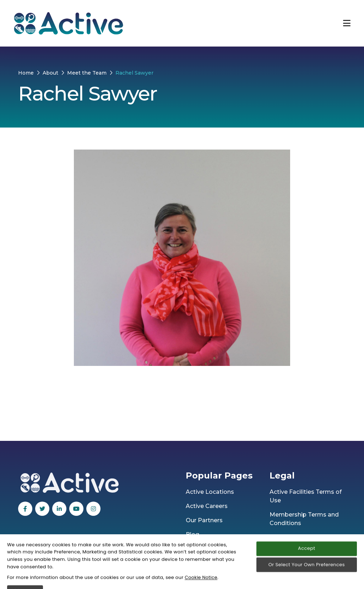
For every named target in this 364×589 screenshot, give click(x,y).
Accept (306, 579)
